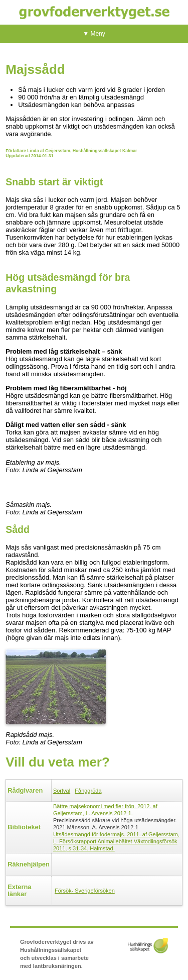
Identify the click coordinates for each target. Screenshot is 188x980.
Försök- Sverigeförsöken (85, 891)
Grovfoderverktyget (94, 12)
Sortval (62, 791)
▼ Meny (94, 34)
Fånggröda (88, 791)
